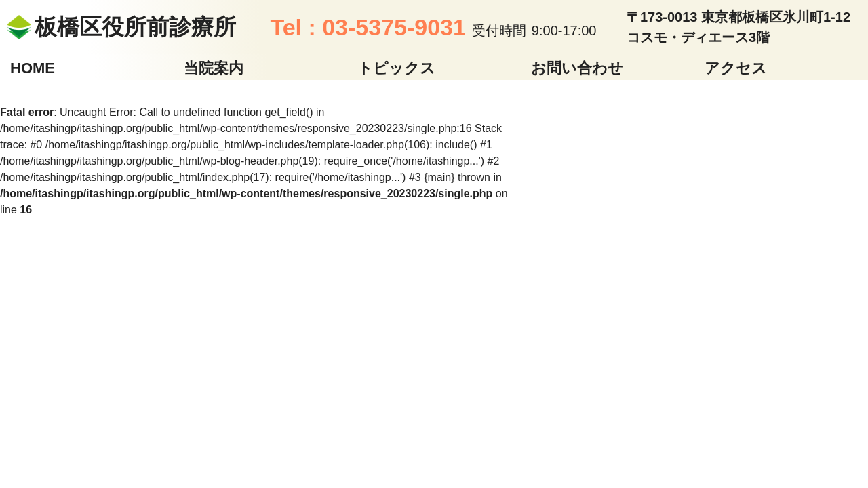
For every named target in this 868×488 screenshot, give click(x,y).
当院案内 (214, 68)
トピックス (396, 68)
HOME (33, 68)
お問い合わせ (577, 68)
